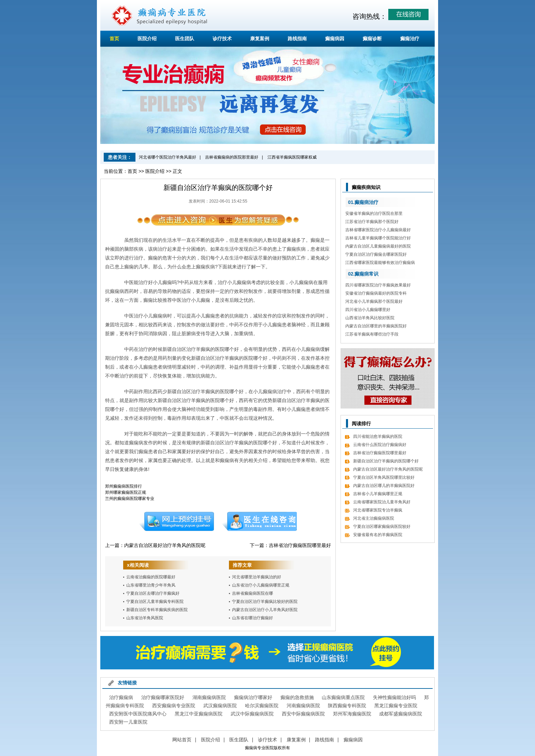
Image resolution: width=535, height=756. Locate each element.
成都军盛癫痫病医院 (401, 714)
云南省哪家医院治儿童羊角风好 (382, 502)
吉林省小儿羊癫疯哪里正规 (378, 494)
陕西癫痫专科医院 (347, 706)
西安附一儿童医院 (128, 722)
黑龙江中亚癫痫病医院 (199, 714)
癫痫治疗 (410, 39)
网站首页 (182, 740)
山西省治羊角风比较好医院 (370, 318)
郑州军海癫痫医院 (352, 714)
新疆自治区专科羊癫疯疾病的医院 (157, 610)
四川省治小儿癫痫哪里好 (368, 310)
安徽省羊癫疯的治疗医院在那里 (374, 213)
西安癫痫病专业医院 (174, 706)
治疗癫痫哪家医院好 (163, 697)
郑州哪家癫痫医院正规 (126, 492)
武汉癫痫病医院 (220, 706)
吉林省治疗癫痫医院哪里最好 (300, 545)
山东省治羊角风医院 (145, 618)
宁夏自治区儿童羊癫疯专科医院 (155, 602)
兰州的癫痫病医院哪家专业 (130, 499)
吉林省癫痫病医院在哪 (252, 593)
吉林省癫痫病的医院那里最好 (232, 157)
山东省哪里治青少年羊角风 (151, 585)
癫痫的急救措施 (297, 697)
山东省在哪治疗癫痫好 (252, 618)
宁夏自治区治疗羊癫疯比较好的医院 (265, 602)
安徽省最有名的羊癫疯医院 (378, 535)
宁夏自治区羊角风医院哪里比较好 (384, 477)
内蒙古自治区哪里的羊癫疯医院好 (376, 326)
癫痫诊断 (372, 39)
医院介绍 (147, 39)
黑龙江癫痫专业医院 (396, 706)
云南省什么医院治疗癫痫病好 (380, 445)
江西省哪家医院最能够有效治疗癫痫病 (380, 263)
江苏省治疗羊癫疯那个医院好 (372, 222)
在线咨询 (260, 521)
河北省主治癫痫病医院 (374, 518)
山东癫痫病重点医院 (343, 697)
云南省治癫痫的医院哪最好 (151, 577)
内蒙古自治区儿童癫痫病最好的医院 (378, 246)
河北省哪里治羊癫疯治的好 (257, 577)
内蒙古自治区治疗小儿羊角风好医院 (265, 610)
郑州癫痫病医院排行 (124, 486)
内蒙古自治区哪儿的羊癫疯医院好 (384, 486)
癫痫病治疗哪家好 (253, 697)
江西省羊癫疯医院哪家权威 (292, 157)
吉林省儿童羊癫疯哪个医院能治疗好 (378, 238)
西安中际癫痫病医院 (303, 714)
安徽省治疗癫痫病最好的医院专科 (376, 293)
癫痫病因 (335, 39)
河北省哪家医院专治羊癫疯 (378, 510)
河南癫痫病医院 (303, 706)
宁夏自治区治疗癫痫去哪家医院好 (376, 254)
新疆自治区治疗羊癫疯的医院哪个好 (386, 461)
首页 (114, 39)
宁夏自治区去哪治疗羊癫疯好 (153, 593)
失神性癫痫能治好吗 (394, 697)
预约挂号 (176, 521)
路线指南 (297, 39)
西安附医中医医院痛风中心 (138, 714)
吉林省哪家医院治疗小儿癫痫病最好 (378, 230)
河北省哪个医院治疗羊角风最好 (168, 157)
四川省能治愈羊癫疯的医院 (378, 436)
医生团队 (185, 39)
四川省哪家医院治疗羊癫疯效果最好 (378, 285)
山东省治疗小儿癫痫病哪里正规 (261, 585)
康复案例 (260, 39)
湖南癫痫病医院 (209, 697)
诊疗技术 (222, 39)
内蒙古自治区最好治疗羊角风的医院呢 (165, 545)
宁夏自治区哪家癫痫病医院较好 (382, 527)
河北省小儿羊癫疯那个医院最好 (374, 301)
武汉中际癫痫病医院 (252, 714)
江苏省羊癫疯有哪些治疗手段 (372, 334)
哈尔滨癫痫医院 (262, 706)
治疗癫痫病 (121, 697)
